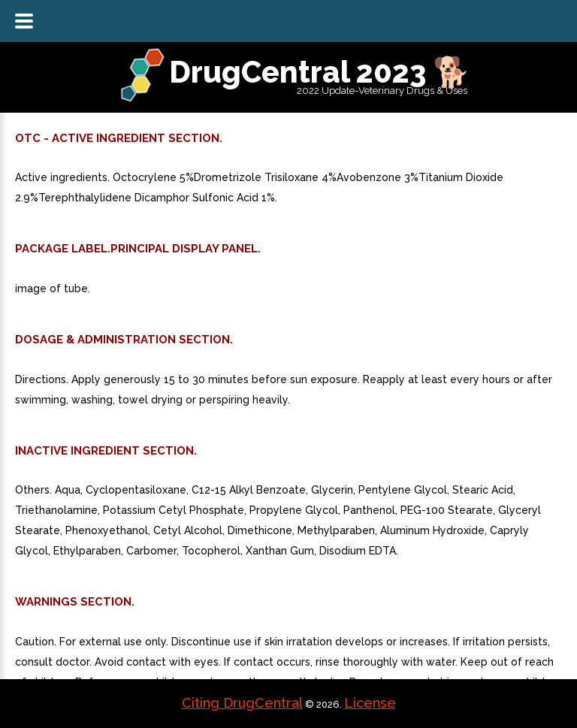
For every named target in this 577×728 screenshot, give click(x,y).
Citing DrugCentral (242, 703)
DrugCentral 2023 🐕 (320, 72)
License (370, 703)
